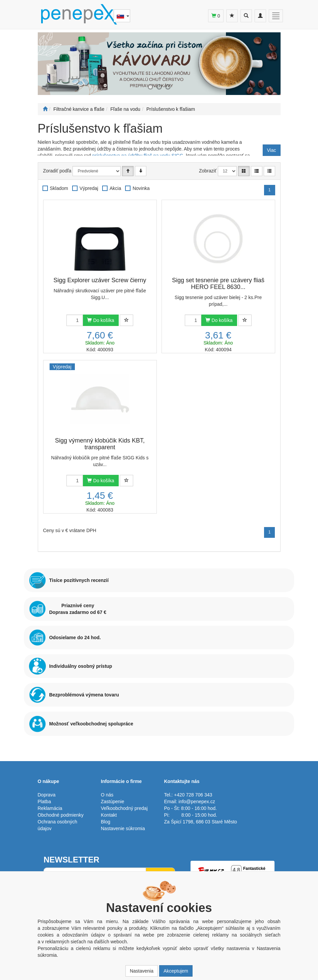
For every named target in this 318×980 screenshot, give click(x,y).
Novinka (141, 188)
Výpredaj (89, 188)
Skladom (59, 188)
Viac (272, 150)
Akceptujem (176, 971)
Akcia (115, 188)
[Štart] (45, 109)
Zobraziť (208, 171)
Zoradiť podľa (57, 171)
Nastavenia (142, 971)
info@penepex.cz (197, 802)
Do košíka (100, 320)
